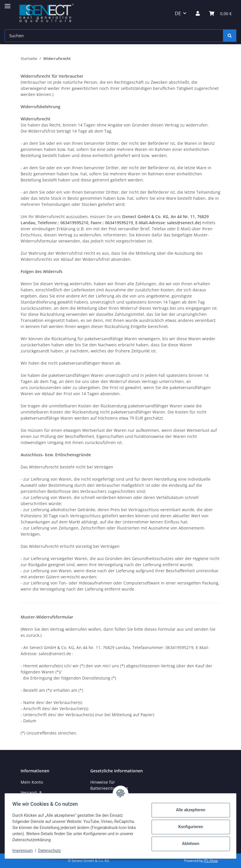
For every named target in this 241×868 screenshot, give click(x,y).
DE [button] (178, 13)
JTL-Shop (211, 861)
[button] (198, 13)
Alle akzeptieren (189, 810)
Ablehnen (189, 844)
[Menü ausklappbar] (8, 4)
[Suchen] (114, 36)
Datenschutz (51, 851)
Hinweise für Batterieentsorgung (109, 785)
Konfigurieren (189, 827)
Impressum (24, 851)
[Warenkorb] (220, 13)
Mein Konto (32, 782)
